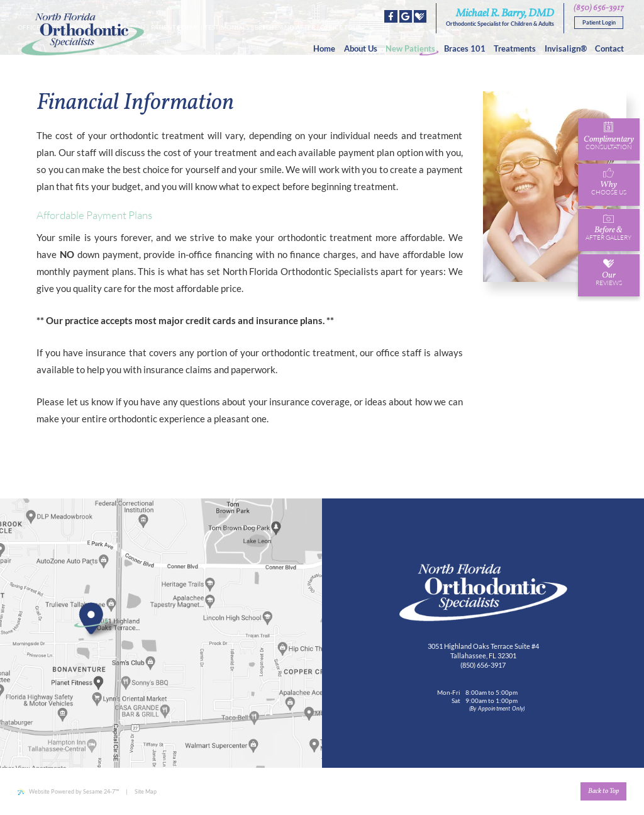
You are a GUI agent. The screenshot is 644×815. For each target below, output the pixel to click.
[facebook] (391, 16)
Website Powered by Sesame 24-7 (68, 792)
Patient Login (599, 22)
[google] (406, 16)
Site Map (146, 791)
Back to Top (603, 791)
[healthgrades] (420, 16)
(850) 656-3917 (599, 8)
